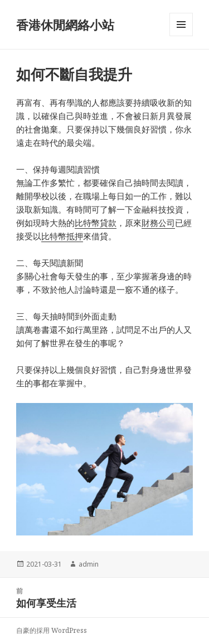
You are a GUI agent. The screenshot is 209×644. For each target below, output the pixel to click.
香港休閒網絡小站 (65, 24)
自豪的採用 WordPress (52, 630)
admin (89, 564)
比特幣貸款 (96, 223)
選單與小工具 (181, 36)
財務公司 (158, 223)
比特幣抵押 (62, 236)
